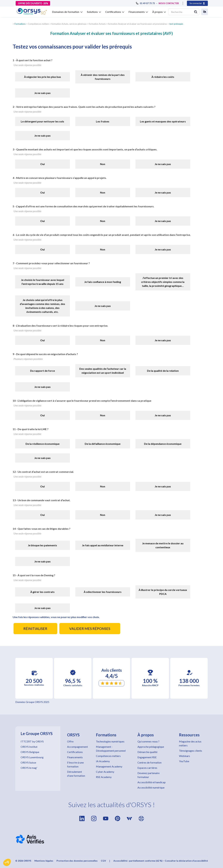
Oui (42, 164)
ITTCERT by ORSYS (32, 741)
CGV (103, 861)
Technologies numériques (110, 741)
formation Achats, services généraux (69, 24)
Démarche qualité (147, 752)
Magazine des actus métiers (190, 743)
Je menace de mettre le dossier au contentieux (163, 545)
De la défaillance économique (103, 444)
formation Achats (97, 24)
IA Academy (103, 761)
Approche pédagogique (151, 747)
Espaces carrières (147, 768)
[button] (7, 862)
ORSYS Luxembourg (32, 757)
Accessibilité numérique (151, 787)
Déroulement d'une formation (76, 774)
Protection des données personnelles (77, 861)
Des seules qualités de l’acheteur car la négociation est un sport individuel (103, 371)
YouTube (184, 761)
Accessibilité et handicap (152, 782)
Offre (70, 741)
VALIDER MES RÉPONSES (90, 629)
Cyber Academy (105, 772)
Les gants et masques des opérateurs (163, 121)
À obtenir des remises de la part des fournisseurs (103, 77)
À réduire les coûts (163, 77)
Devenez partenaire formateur (149, 775)
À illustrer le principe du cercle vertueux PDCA (163, 592)
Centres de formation (149, 762)
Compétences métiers (108, 756)
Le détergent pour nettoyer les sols (42, 121)
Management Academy (109, 766)
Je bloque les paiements (42, 545)
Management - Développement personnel (111, 749)
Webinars (185, 756)
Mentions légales (44, 861)
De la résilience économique (43, 444)
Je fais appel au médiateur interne (103, 545)
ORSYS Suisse (28, 762)
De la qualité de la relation (163, 371)
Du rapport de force (43, 371)
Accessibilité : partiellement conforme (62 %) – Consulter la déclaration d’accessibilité (161, 861)
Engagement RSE (147, 757)
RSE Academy (104, 777)
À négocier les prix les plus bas (43, 77)
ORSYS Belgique (30, 752)
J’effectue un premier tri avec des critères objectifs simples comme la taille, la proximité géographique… (163, 282)
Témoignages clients (191, 751)
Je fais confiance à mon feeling (103, 282)
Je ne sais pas (42, 93)
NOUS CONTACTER (169, 3)
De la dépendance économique (163, 444)
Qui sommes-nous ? (148, 741)
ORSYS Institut (29, 747)
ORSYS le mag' (29, 768)
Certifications (75, 752)
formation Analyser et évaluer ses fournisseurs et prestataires (137, 24)
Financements (75, 757)
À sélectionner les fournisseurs (103, 592)
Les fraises (103, 121)
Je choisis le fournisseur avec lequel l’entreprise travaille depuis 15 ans (43, 282)
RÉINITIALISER (35, 629)
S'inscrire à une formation (75, 764)
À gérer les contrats (42, 592)
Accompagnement (77, 747)
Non (103, 164)
